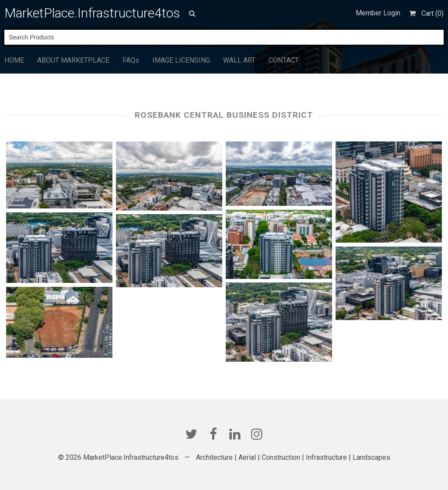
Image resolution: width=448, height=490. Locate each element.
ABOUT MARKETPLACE (73, 60)
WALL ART (239, 60)
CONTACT (284, 60)
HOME (14, 60)
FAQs (131, 60)
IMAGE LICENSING (181, 60)
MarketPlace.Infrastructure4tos (92, 13)
